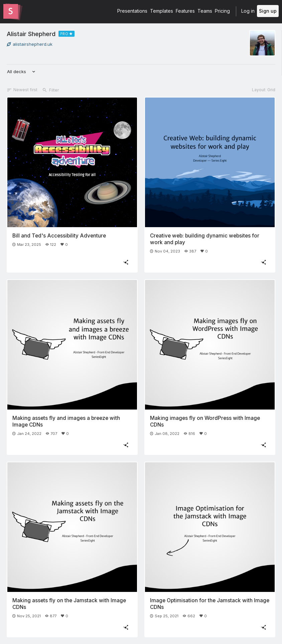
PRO (64, 34)
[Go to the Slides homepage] (11, 11)
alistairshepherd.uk (30, 44)
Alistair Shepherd (31, 34)
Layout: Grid (264, 90)
